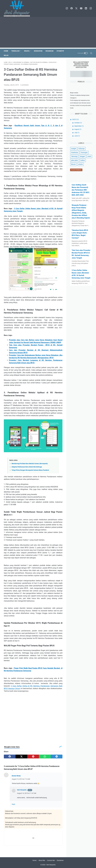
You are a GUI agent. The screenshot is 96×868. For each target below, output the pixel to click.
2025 (75, 119)
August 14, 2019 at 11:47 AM (27, 793)
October (78, 123)
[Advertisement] (48, 33)
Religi (6, 55)
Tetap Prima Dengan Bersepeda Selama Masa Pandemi (30, 470)
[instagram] (67, 8)
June (77, 136)
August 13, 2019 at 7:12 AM (21, 779)
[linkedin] (86, 8)
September (79, 126)
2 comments (24, 85)
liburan (73, 164)
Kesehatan (38, 51)
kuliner (83, 160)
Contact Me (51, 860)
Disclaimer (60, 860)
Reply (13, 804)
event (89, 156)
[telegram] (56, 757)
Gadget (74, 149)
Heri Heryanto (22, 790)
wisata (80, 164)
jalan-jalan (75, 160)
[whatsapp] (45, 757)
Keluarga (82, 149)
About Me (42, 860)
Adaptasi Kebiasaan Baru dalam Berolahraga (27, 467)
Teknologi (15, 51)
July (77, 133)
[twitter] (76, 8)
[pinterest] (33, 757)
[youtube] (81, 8)
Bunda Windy (16, 776)
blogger (82, 156)
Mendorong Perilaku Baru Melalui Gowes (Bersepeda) (30, 464)
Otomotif (60, 51)
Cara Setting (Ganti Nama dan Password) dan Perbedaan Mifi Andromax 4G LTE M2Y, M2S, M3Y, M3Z (81, 190)
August (78, 129)
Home (6, 51)
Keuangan (49, 51)
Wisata (27, 51)
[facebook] (72, 8)
